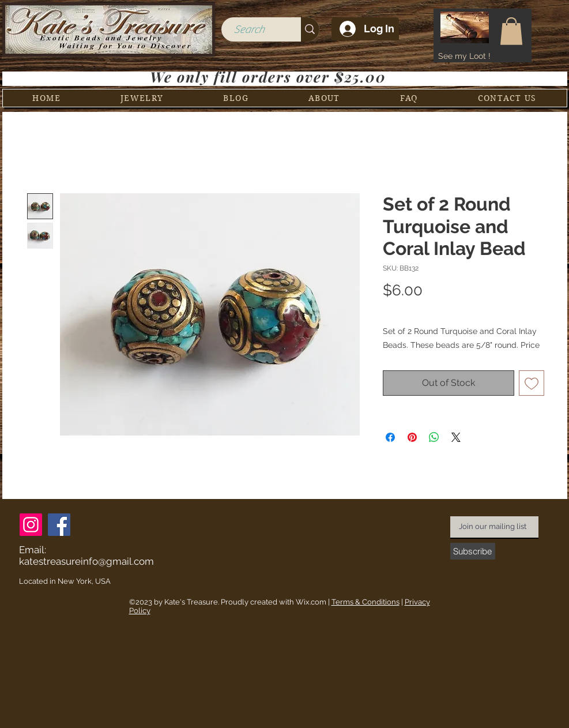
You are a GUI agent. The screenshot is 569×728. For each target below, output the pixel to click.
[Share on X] (456, 437)
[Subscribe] (473, 551)
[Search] (249, 30)
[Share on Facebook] (390, 437)
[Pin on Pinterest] (412, 437)
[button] (511, 31)
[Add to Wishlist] (532, 383)
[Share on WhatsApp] (434, 437)
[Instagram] (31, 525)
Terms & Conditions (365, 602)
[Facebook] (59, 525)
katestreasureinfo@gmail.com (86, 561)
